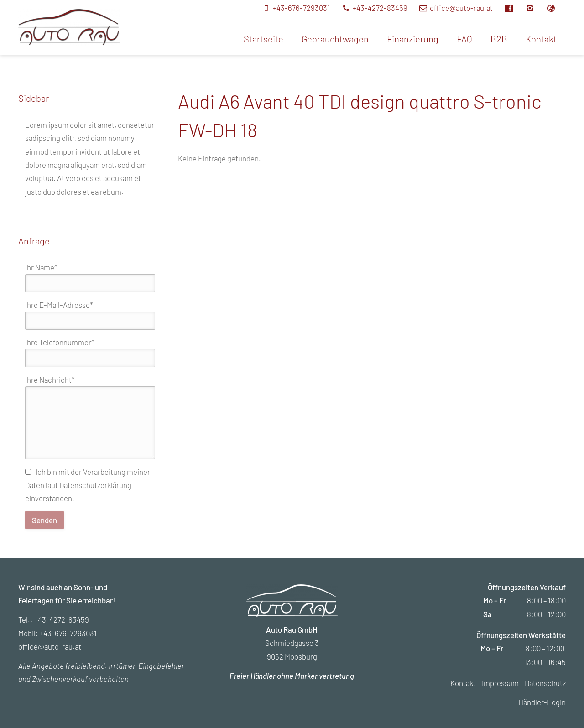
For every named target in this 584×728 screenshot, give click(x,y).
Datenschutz (545, 683)
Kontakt (541, 39)
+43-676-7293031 (68, 633)
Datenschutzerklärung (95, 485)
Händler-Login (542, 702)
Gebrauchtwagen (335, 39)
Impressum (500, 683)
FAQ (464, 39)
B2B (499, 39)
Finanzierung (413, 39)
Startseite (263, 39)
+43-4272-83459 (62, 619)
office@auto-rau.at (50, 646)
